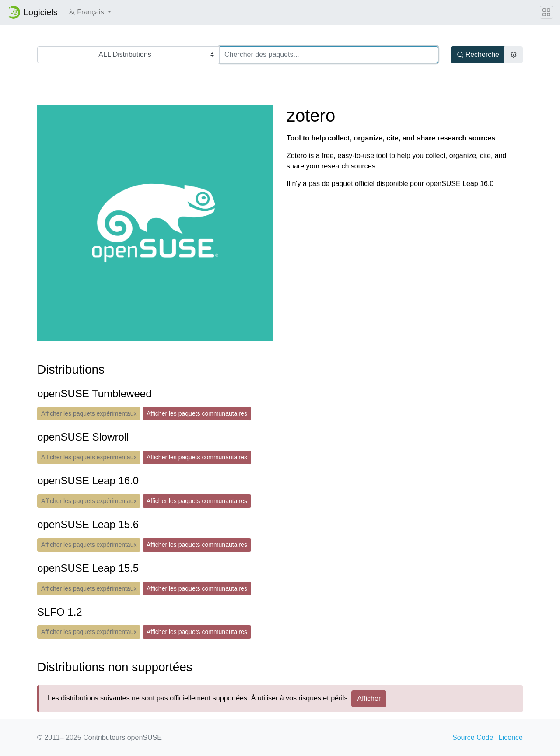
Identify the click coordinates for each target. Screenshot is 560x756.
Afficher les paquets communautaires (197, 413)
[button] (90, 12)
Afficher (369, 698)
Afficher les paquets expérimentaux (89, 413)
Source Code (473, 737)
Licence (511, 737)
